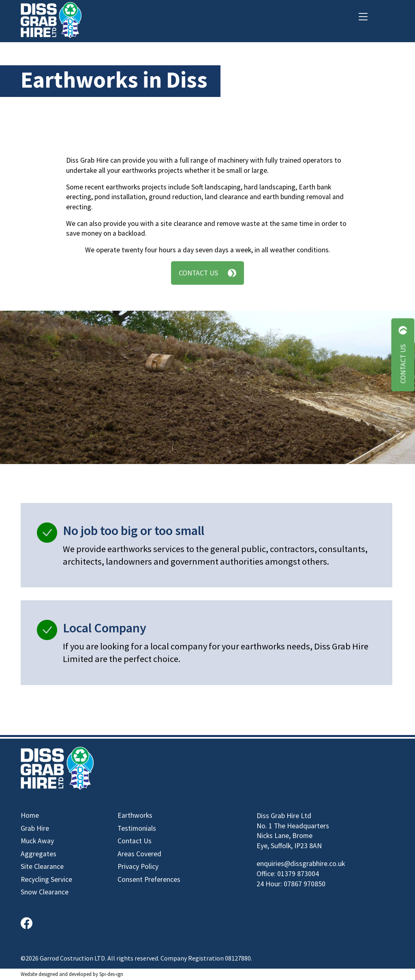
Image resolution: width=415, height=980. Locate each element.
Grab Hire (35, 828)
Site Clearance (42, 866)
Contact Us (207, 273)
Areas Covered (139, 854)
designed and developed (65, 974)
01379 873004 (298, 874)
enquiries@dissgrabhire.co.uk (301, 864)
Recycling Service (46, 879)
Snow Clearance (45, 892)
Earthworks (135, 815)
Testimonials (137, 828)
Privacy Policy (138, 866)
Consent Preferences (149, 879)
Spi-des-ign (111, 974)
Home (30, 815)
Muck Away (37, 841)
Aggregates (39, 854)
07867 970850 (305, 884)
